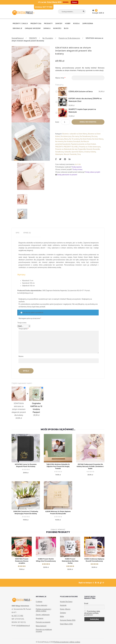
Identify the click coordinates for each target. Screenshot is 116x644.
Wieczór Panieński (70, 154)
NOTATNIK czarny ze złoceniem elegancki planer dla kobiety (26, 466)
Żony (79, 154)
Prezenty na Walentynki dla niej (66, 149)
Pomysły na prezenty (43, 624)
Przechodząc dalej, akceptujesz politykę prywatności (92, 615)
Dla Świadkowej (85, 136)
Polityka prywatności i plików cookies (43, 612)
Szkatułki (68, 152)
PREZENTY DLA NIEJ (71, 147)
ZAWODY (59, 23)
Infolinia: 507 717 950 (44, 7)
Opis (17, 233)
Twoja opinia (23, 329)
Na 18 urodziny (48, 38)
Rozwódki (96, 149)
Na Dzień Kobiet (86, 139)
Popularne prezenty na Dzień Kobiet (83, 144)
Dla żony (94, 136)
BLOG (66, 28)
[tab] (17, 233)
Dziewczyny (59, 139)
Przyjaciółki (82, 149)
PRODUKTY (48, 23)
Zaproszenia (88, 23)
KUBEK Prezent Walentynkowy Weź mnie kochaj (70, 562)
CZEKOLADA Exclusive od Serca (81, 92)
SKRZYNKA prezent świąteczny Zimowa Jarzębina (22, 562)
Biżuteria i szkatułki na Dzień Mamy (75, 134)
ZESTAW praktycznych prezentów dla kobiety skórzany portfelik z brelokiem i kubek (90, 467)
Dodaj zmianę (78, 169)
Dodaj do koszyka (88, 122)
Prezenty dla (36, 23)
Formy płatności (41, 607)
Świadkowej (59, 152)
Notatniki (63, 607)
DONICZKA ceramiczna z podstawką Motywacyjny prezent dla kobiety (26, 513)
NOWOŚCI (57, 28)
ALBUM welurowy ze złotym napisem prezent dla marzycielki (58, 513)
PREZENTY (33, 38)
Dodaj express (77, 167)
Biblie (62, 618)
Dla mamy (75, 136)
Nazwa (21, 356)
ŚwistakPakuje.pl (18, 38)
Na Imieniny (59, 141)
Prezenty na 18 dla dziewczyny (69, 38)
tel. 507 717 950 (17, 617)
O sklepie (39, 603)
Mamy (66, 139)
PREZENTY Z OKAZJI (20, 23)
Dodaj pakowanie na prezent (67, 175)
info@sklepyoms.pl (23, 627)
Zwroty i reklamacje (43, 616)
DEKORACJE (17, 28)
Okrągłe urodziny (33, 28)
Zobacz (75, 2)
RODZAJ (76, 23)
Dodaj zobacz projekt (93, 172)
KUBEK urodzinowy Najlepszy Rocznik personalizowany (94, 562)
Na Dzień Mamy (98, 139)
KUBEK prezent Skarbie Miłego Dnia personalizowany (46, 562)
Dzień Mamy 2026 (66, 626)
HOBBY (68, 23)
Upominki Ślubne (77, 152)
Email (86, 605)
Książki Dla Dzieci (66, 603)
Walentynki (59, 154)
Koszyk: (98, 12)
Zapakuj (47, 28)
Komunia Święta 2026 (68, 622)
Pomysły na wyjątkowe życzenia (44, 632)
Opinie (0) (27, 233)
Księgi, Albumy (65, 611)
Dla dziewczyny (66, 136)
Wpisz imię (60, 78)
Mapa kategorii (41, 628)
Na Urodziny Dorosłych (72, 141)
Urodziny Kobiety (90, 152)
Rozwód (89, 149)
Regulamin (40, 620)
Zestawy (63, 614)
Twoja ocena (22, 323)
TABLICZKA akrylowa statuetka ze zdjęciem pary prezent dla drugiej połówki (58, 467)
